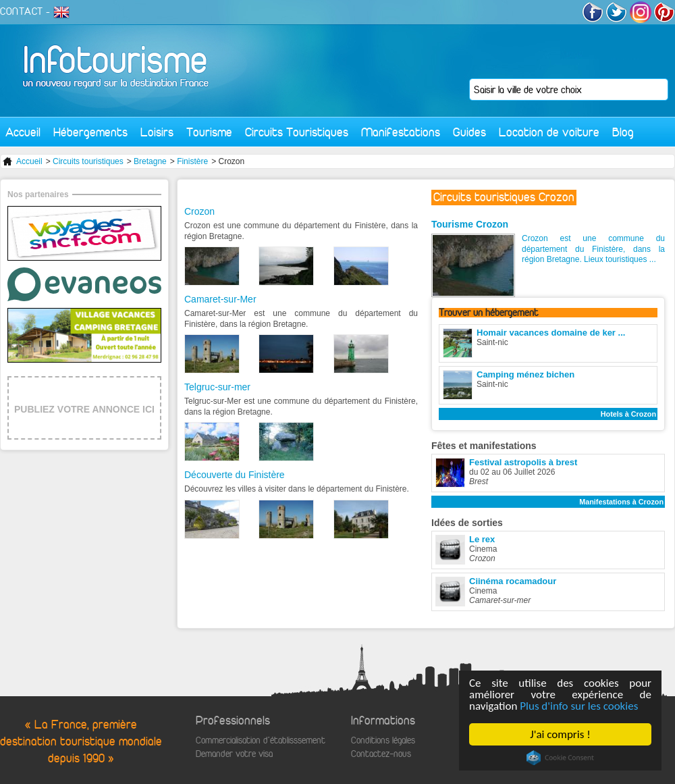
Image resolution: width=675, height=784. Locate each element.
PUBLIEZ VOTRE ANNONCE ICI (84, 409)
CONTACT (22, 11)
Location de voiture (549, 132)
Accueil (23, 132)
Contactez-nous (381, 754)
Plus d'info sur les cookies (579, 706)
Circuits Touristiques (297, 132)
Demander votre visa (234, 754)
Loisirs (157, 132)
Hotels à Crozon (628, 414)
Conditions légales (383, 740)
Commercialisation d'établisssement (261, 740)
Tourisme (209, 132)
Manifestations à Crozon (621, 502)
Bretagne (150, 161)
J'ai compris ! (561, 734)
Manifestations (401, 132)
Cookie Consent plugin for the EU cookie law (560, 758)
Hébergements (90, 132)
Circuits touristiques (88, 161)
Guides (469, 132)
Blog (623, 132)
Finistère (192, 161)
